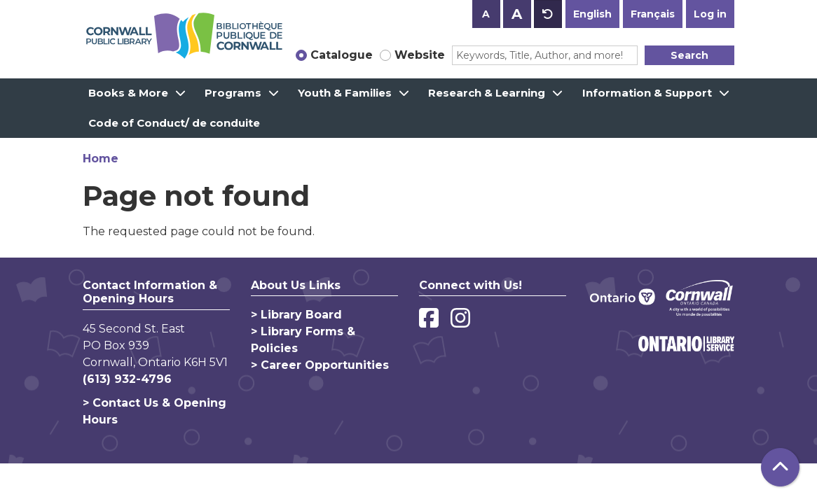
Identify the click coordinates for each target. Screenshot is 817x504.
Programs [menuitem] (233, 93)
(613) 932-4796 (127, 379)
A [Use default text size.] (548, 14)
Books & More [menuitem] (128, 93)
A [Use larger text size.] (517, 14)
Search (689, 55)
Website (420, 55)
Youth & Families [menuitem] (345, 93)
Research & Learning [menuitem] (487, 93)
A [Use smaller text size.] (486, 14)
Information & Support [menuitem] (647, 93)
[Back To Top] (780, 467)
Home (101, 159)
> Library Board (296, 315)
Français (653, 14)
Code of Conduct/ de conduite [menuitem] (174, 123)
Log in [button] (710, 14)
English (592, 14)
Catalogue (342, 55)
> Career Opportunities (320, 365)
